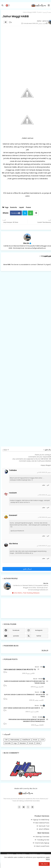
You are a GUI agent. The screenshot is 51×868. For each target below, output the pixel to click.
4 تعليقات (5, 450)
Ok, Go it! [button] (44, 864)
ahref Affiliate (44, 829)
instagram (38, 630)
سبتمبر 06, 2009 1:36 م (44, 517)
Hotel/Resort (26, 740)
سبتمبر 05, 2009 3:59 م (44, 495)
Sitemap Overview (42, 837)
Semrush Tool (44, 826)
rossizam (13, 493)
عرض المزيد (47, 256)
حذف (43, 485)
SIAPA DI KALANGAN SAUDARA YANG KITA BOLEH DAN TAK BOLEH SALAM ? (24, 682)
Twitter (25, 213)
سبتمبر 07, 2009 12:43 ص (43, 546)
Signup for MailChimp (41, 820)
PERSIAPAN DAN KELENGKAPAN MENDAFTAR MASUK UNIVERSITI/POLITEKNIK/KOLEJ (26, 720)
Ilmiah (35, 740)
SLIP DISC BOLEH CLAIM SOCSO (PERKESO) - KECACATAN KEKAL (24, 696)
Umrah (31, 743)
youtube (16, 636)
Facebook (14, 213)
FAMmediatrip (15, 740)
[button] (2, 5)
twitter (38, 636)
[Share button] (36, 213)
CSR (6, 740)
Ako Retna (13, 544)
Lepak (21, 207)
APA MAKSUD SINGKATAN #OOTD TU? (19, 670)
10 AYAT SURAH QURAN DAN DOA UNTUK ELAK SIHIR (21, 708)
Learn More (47, 858)
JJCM (42, 740)
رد (47, 485)
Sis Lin (26, 243)
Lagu (15, 743)
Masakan (22, 743)
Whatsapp (30, 213)
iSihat (38, 743)
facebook (16, 630)
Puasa (39, 12)
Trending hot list (43, 840)
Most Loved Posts (42, 846)
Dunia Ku (13, 207)
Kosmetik (7, 743)
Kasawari (13, 515)
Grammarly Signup (42, 843)
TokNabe (13, 470)
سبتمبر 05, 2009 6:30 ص (43, 472)
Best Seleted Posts (42, 823)
